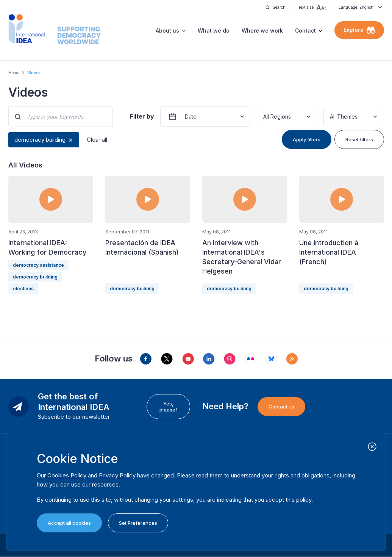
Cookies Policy (67, 475)
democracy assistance (38, 265)
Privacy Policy (117, 475)
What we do (214, 31)
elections (23, 289)
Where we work (262, 31)
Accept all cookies (69, 523)
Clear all (97, 140)
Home (14, 73)
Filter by (142, 116)
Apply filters (307, 139)
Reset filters (359, 139)
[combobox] (264, 117)
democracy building (40, 140)
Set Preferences (138, 523)
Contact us (281, 407)
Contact (305, 31)
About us (167, 31)
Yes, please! (168, 407)
